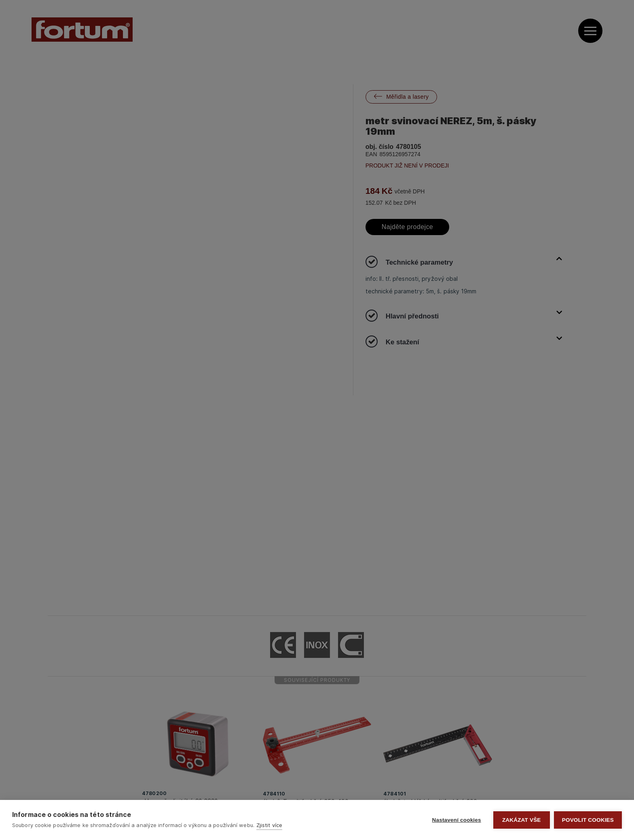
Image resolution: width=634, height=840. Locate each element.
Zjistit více (269, 825)
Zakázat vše (522, 820)
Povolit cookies (588, 820)
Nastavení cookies (457, 820)
